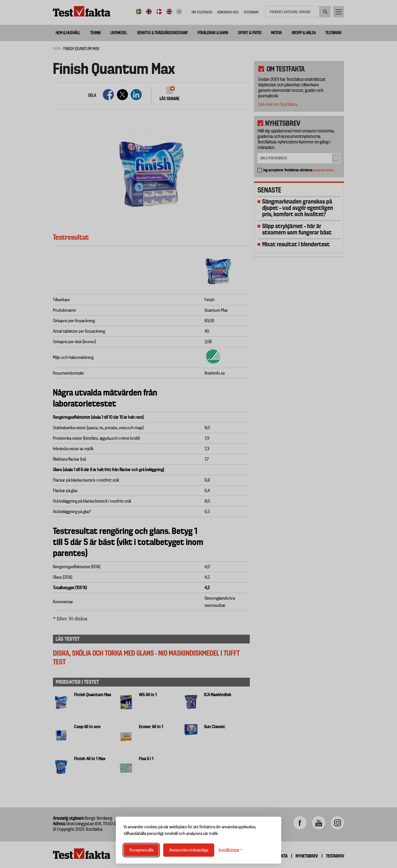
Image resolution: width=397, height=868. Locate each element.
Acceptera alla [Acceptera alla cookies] (141, 850)
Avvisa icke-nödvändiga (189, 850)
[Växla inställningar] (230, 850)
